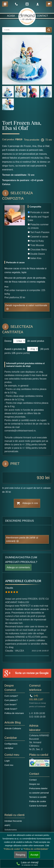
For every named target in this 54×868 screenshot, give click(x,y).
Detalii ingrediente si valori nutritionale (26, 305)
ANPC (7, 825)
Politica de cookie (38, 801)
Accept (34, 855)
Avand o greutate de (15, 349)
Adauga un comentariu (18, 567)
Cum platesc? (11, 700)
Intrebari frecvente (13, 821)
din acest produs (35, 341)
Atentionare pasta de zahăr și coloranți (22, 539)
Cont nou (9, 765)
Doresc (8, 341)
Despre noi (34, 784)
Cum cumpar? (11, 696)
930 (40, 478)
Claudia (9, 588)
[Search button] (49, 30)
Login (7, 761)
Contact (42, 16)
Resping (20, 855)
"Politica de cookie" (12, 849)
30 (42, 349)
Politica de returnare (14, 713)
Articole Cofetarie (13, 728)
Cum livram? (11, 704)
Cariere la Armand (38, 806)
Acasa (11, 16)
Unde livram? (11, 709)
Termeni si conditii (38, 797)
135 (14, 353)
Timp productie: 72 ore (38, 140)
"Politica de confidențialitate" (36, 849)
